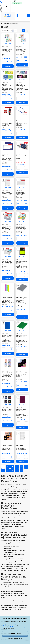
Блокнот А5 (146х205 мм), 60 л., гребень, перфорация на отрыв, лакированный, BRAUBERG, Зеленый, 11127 (22, 339)
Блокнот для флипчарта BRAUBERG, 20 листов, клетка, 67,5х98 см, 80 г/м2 (22, 448)
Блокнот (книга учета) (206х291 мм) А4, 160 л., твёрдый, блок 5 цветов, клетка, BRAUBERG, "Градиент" (8, 300)
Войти (7, 8)
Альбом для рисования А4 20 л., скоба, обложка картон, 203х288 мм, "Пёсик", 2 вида (22, 50)
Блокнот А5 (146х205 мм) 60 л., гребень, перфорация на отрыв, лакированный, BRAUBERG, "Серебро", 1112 (22, 301)
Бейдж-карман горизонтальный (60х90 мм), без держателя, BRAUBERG (22, 194)
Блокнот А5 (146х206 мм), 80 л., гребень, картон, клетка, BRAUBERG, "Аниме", (7, 411)
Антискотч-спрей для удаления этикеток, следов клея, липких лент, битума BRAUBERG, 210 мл (8, 123)
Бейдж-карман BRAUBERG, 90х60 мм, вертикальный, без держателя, (7, 194)
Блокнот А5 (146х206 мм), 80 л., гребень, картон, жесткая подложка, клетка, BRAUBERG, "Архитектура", (7, 376)
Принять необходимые (15, 639)
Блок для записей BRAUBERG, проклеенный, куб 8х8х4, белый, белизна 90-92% (8, 229)
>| (22, 471)
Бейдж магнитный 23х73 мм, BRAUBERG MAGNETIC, (22, 157)
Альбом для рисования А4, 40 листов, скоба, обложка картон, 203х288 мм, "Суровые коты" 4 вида (22, 88)
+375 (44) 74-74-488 (1, 6)
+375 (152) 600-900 (1, 11)
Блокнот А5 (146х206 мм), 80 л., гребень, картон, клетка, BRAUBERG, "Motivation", (22, 375)
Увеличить (8, 43)
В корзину (8, 66)
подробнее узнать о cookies (9, 625)
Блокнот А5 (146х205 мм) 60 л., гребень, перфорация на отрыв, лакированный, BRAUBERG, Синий (7, 338)
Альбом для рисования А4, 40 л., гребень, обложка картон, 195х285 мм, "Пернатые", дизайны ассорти (8, 88)
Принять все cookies (15, 633)
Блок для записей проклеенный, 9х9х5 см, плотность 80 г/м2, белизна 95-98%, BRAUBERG (8, 264)
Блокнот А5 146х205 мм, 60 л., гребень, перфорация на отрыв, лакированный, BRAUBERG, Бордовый (22, 412)
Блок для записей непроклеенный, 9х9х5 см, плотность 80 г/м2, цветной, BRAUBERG (22, 229)
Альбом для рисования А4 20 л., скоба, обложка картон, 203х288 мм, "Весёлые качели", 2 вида (7, 51)
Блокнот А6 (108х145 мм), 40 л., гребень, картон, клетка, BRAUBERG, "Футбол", (7, 448)
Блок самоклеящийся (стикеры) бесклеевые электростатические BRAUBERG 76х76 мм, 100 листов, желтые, (22, 264)
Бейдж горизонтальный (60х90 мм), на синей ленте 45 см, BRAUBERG (22, 123)
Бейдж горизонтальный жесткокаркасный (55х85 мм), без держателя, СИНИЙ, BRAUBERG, (7, 159)
